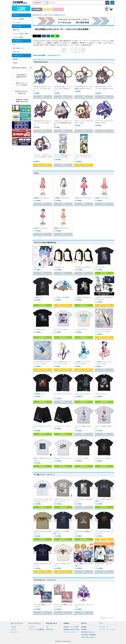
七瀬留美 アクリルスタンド (62, 198)
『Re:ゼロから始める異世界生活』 (45, 242)
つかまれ (13, 629)
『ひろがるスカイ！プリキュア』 (45, 580)
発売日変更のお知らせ (88, 632)
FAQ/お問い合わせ (18, 41)
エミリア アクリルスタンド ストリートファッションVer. (104, 330)
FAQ (14, 45)
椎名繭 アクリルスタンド (61, 228)
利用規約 (66, 623)
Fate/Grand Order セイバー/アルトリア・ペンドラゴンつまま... (42, 89)
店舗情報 (84, 627)
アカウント (16, 15)
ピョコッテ (14, 632)
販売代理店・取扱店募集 (88, 635)
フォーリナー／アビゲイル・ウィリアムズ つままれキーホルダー (43, 157)
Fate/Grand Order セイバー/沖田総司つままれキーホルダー (83, 88)
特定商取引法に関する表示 (72, 629)
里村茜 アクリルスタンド (102, 198)
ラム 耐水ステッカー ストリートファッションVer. (104, 363)
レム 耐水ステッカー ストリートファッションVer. (83, 363)
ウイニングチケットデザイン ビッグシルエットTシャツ (43, 500)
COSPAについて (17, 55)
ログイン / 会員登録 (18, 19)
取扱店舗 (15, 59)
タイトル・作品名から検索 (20, 34)
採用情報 (84, 629)
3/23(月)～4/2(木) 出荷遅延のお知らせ (54, 15)
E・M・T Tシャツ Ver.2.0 (82, 458)
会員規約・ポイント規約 (71, 627)
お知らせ (84, 623)
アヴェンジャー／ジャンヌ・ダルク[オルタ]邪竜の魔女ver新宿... (63, 123)
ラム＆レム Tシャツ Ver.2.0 (103, 458)
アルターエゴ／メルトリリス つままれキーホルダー (104, 122)
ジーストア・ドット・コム (107, 629)
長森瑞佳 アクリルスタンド (41, 198)
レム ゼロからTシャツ (40, 329)
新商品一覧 (16, 30)
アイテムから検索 (18, 37)
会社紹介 (15, 63)
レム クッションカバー (40, 267)
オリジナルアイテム (17, 623)
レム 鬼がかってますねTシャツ (83, 297)
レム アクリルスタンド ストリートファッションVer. (42, 363)
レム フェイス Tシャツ (81, 329)
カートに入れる (43, 165)
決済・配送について (18, 48)
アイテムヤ (32, 627)
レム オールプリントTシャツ (83, 394)
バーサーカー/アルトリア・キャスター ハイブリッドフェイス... (83, 157)
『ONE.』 (36, 173)
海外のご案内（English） (89, 637)
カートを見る (17, 23)
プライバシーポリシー (70, 632)
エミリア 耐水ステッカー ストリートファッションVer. (63, 363)
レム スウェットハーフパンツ (62, 426)
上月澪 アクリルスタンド (41, 228)
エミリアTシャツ (100, 267)
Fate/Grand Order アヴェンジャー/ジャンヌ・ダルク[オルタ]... (42, 123)
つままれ (13, 627)
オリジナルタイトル (35, 623)
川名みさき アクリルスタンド (83, 198)
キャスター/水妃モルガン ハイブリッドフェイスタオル (63, 156)
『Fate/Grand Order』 (41, 62)
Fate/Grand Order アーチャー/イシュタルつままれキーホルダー (104, 89)
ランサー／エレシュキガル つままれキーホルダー (84, 122)
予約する (104, 273)
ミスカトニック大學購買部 (36, 629)
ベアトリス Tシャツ (101, 394)
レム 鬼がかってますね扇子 (62, 297)
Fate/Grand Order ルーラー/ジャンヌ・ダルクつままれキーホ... (63, 89)
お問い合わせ (17, 52)
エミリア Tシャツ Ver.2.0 (61, 329)
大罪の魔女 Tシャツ (39, 394)
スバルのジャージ (59, 267)
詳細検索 (112, 3)
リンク (101, 623)
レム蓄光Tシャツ (38, 297)
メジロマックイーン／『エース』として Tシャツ (62, 500)
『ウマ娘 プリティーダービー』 (44, 475)
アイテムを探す (17, 26)
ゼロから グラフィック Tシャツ (63, 458)
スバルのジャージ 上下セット (83, 267)
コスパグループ (103, 627)
